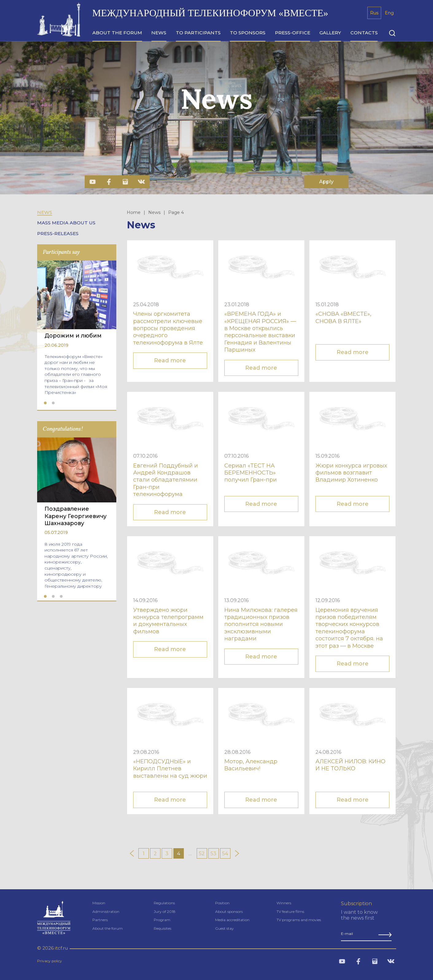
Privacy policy (50, 961)
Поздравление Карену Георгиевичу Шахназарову (75, 516)
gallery (330, 33)
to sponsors (248, 33)
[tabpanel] (77, 330)
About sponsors (229, 911)
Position (222, 903)
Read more (170, 360)
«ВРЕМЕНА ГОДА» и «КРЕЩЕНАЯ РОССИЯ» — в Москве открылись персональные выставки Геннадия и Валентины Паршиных (260, 332)
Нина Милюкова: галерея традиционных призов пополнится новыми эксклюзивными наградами (261, 624)
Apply (326, 182)
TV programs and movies (299, 920)
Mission (99, 903)
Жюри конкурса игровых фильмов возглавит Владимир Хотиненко (351, 473)
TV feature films (290, 911)
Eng (389, 13)
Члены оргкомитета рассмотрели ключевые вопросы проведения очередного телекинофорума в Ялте (168, 328)
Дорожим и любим (73, 336)
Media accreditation (232, 920)
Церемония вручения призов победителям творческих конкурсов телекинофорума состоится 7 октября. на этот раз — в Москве (349, 628)
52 (202, 854)
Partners (100, 920)
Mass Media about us (66, 223)
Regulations (164, 903)
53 (213, 854)
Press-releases (58, 234)
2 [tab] (53, 403)
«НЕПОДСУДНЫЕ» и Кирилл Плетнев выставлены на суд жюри (170, 769)
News (45, 212)
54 (225, 854)
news (159, 33)
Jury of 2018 (165, 911)
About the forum (108, 928)
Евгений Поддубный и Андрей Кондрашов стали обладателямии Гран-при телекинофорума (166, 480)
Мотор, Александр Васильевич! (251, 765)
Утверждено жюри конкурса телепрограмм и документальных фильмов (168, 621)
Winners (284, 903)
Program (162, 920)
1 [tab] (45, 403)
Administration (106, 911)
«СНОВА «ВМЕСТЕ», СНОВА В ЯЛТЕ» (343, 317)
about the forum (117, 33)
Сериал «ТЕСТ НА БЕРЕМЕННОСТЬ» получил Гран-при (251, 473)
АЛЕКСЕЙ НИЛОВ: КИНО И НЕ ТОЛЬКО (350, 765)
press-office (293, 33)
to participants (198, 33)
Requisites (162, 928)
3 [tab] (61, 597)
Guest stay (224, 928)
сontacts (364, 33)
